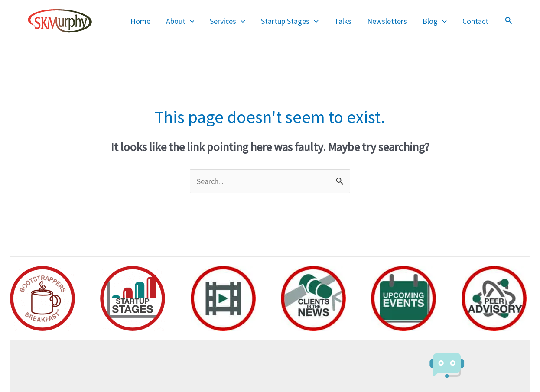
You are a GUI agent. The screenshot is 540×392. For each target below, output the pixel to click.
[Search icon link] (509, 21)
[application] (190, 21)
